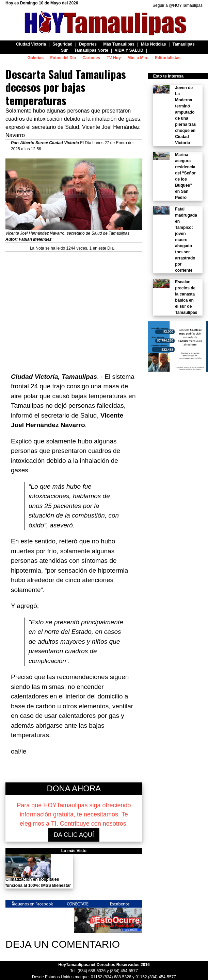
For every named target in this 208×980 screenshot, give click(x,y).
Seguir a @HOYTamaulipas (178, 5)
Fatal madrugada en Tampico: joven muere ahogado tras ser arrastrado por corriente (186, 240)
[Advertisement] (74, 309)
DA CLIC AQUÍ (74, 835)
